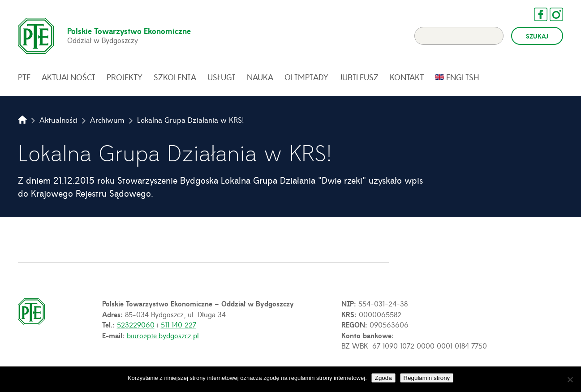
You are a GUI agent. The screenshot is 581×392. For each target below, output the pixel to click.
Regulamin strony (427, 378)
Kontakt (407, 77)
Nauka (260, 77)
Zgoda (383, 378)
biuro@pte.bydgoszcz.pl (163, 335)
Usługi (222, 77)
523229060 (136, 324)
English (463, 77)
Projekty (125, 77)
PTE (24, 77)
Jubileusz (359, 77)
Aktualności (69, 77)
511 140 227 (179, 324)
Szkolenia (175, 77)
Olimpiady (306, 77)
